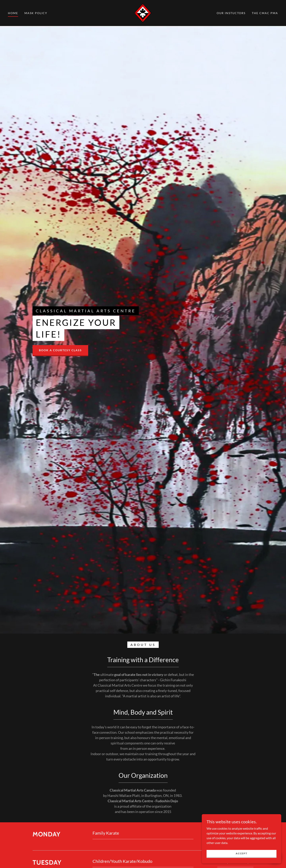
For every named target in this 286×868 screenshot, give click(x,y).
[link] (143, 13)
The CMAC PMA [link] (265, 13)
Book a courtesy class (60, 350)
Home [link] (13, 13)
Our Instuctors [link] (231, 13)
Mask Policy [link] (36, 13)
